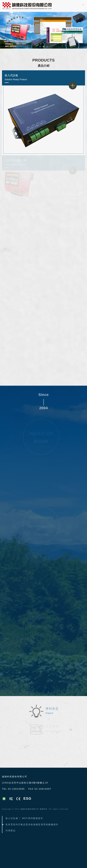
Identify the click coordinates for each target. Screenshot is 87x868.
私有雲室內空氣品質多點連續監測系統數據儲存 (32, 824)
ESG (27, 798)
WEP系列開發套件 (33, 818)
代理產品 (11, 831)
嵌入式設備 (43, 78)
